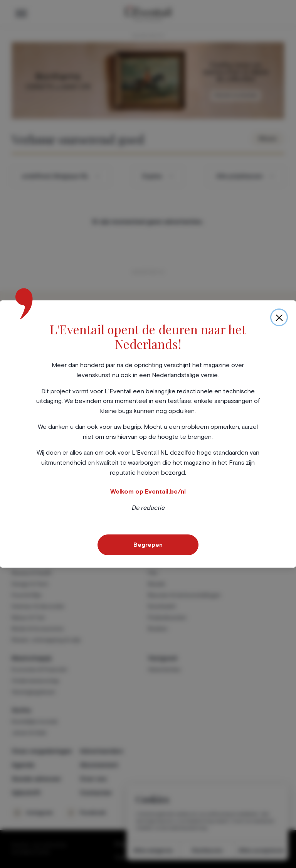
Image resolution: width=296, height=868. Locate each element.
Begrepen (148, 545)
